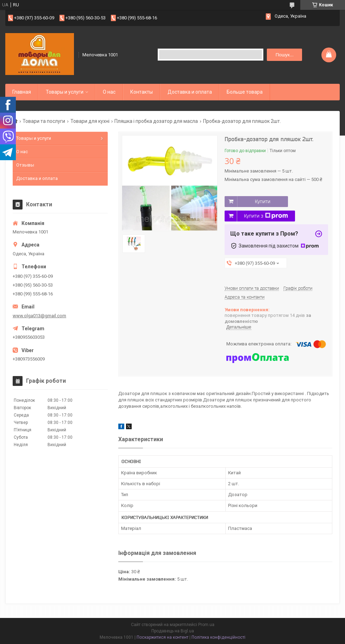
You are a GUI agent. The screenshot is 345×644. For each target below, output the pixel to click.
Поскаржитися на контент (162, 637)
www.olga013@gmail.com (39, 316)
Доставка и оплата (190, 92)
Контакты (142, 92)
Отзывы (25, 165)
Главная (22, 92)
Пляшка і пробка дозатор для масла (156, 121)
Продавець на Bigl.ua (173, 631)
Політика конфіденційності (218, 637)
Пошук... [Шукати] (285, 55)
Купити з (266, 216)
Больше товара (245, 92)
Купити (263, 201)
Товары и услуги (65, 92)
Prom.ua (206, 625)
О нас (109, 92)
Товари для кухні (90, 121)
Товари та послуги (44, 121)
